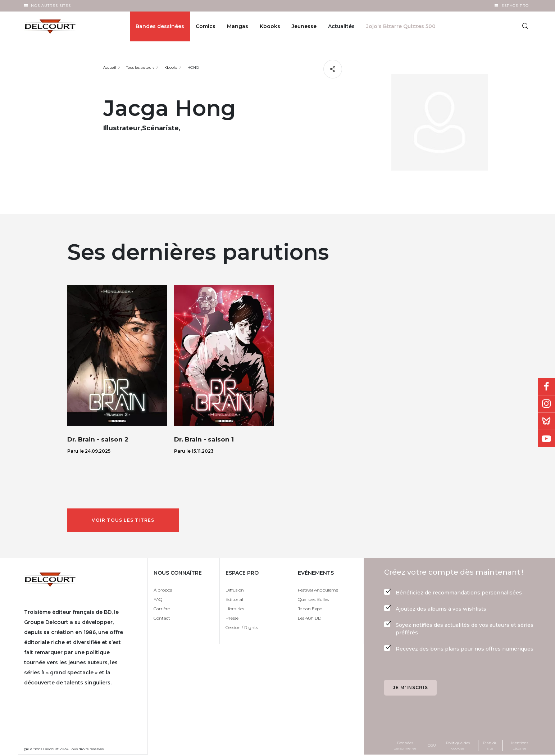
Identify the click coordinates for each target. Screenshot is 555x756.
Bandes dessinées (160, 27)
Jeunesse (304, 27)
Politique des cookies (458, 747)
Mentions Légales (520, 747)
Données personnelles (405, 747)
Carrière (162, 610)
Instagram (546, 404)
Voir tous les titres (124, 520)
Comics (206, 27)
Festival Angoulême (318, 591)
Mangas (238, 27)
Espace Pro (515, 6)
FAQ (158, 600)
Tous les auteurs (140, 67)
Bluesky (546, 421)
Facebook (546, 387)
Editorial (234, 600)
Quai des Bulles (313, 600)
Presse (232, 619)
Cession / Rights (242, 628)
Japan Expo (310, 610)
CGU (432, 747)
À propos (163, 591)
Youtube (546, 439)
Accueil (110, 67)
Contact (162, 619)
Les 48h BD (310, 619)
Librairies (235, 610)
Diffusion (235, 591)
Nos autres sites (51, 6)
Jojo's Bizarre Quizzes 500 (401, 27)
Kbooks (270, 27)
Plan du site (490, 747)
